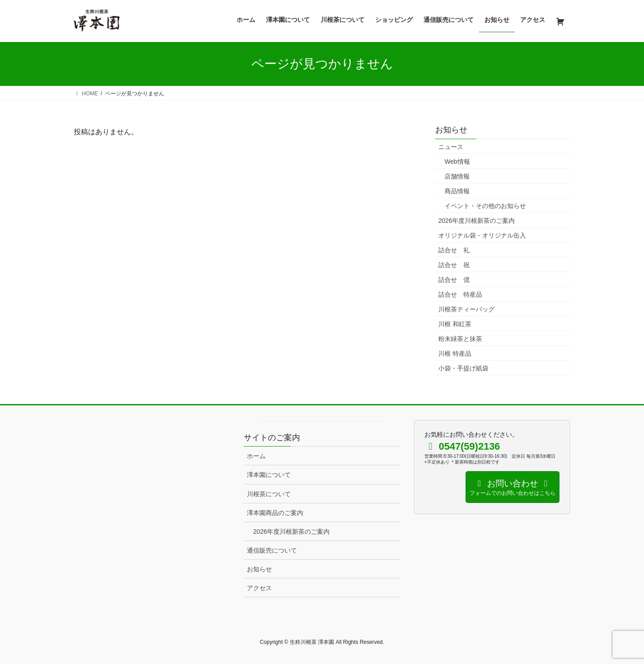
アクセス (259, 588)
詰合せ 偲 (454, 280)
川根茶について (269, 494)
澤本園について (269, 475)
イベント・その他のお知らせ (485, 206)
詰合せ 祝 (454, 265)
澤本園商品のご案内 (275, 513)
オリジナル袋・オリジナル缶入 (482, 235)
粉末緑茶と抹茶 (460, 339)
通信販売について (272, 550)
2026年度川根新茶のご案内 (477, 221)
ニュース (451, 147)
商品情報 (457, 191)
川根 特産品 (455, 353)
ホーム (256, 456)
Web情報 (457, 162)
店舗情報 (457, 176)
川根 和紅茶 (455, 324)
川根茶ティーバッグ (466, 309)
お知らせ (259, 569)
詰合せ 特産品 (460, 294)
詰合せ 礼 (454, 250)
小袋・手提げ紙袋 (463, 368)
